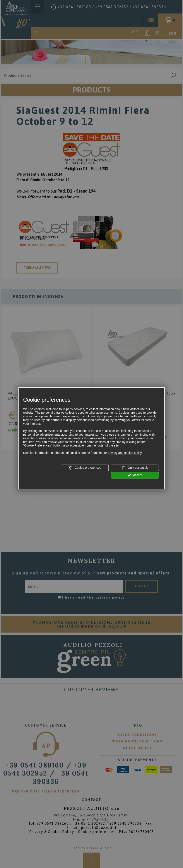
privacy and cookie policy (125, 453)
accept (135, 475)
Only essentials (135, 468)
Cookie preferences (85, 468)
